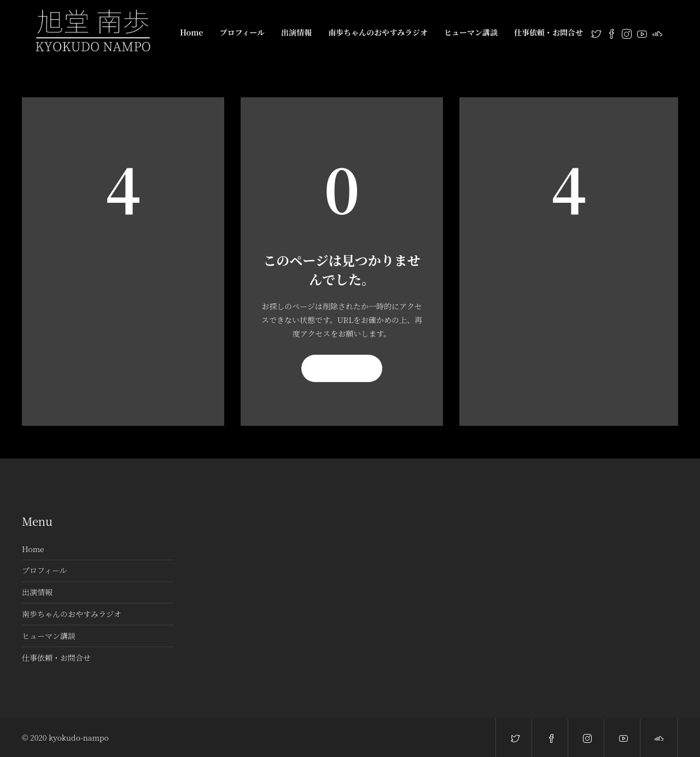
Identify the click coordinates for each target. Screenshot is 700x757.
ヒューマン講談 (471, 32)
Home (192, 32)
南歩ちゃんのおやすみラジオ (378, 32)
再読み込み (342, 368)
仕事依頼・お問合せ (549, 32)
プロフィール (242, 32)
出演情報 (296, 32)
